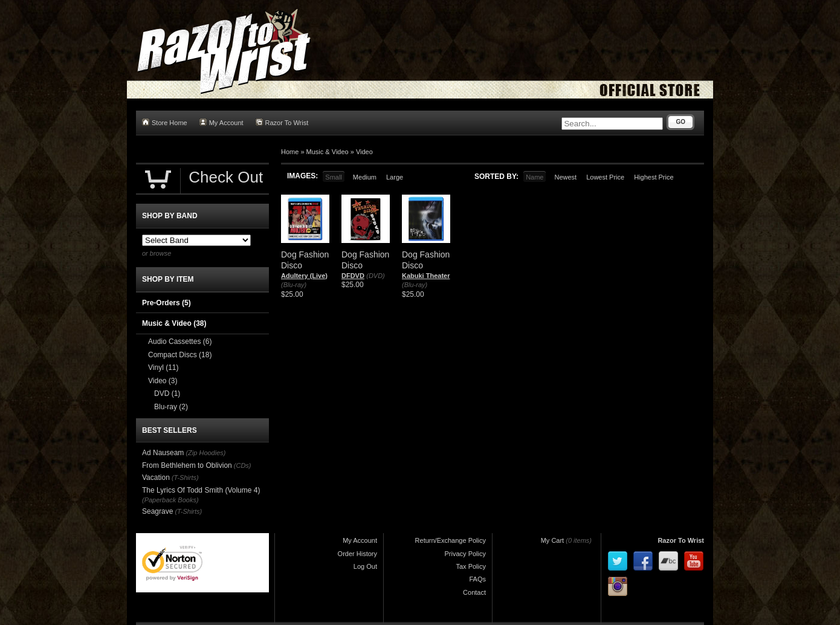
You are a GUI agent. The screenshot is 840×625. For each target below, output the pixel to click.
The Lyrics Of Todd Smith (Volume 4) (201, 490)
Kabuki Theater (426, 276)
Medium (365, 177)
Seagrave (157, 511)
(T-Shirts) (185, 478)
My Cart (553, 540)
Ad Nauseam (163, 453)
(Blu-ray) (294, 285)
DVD (167, 393)
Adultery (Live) (304, 276)
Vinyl (163, 368)
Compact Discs (180, 355)
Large (395, 177)
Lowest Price (605, 177)
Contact (474, 592)
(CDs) (243, 465)
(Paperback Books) (170, 500)
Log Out (365, 566)
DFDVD (353, 276)
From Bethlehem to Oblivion (187, 465)
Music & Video (328, 152)
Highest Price (654, 177)
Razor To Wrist (282, 122)
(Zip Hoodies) (205, 453)
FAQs (477, 579)
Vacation (156, 478)
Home (290, 152)
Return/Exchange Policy (451, 540)
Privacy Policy (465, 554)
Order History (357, 554)
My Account (221, 122)
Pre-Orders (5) (166, 303)
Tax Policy (471, 566)
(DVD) (376, 276)
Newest (565, 177)
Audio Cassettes (180, 342)
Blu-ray (171, 407)
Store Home (165, 122)
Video (364, 152)
